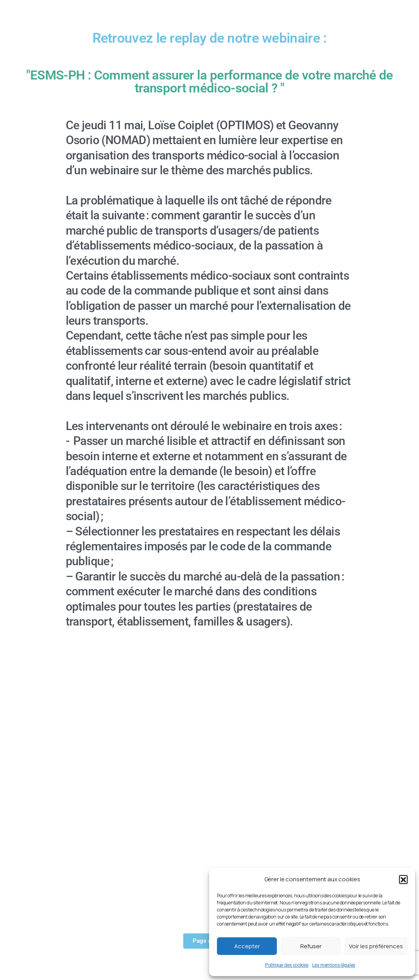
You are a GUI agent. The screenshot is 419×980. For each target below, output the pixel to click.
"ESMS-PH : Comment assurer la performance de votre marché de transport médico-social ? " (209, 81)
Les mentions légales (334, 965)
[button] (403, 879)
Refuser (311, 946)
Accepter (247, 946)
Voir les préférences (376, 946)
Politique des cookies (287, 965)
